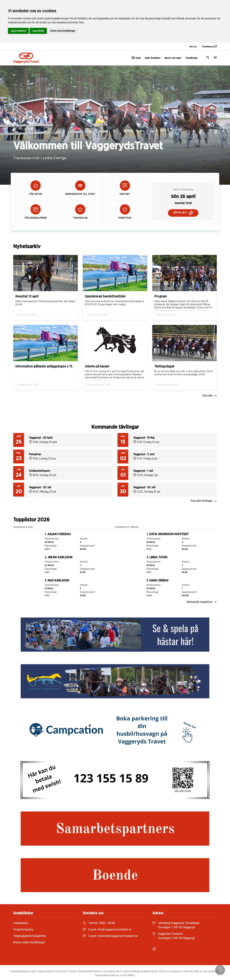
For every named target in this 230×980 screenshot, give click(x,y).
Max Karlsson (58, 581)
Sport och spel (173, 58)
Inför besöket (153, 58)
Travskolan (191, 58)
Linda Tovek (159, 557)
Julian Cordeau (59, 534)
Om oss (193, 47)
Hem (136, 58)
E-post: (107, 930)
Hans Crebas (159, 581)
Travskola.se (209, 47)
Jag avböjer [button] (38, 31)
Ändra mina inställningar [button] (63, 31)
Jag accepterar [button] (18, 31)
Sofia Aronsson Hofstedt (169, 534)
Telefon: (99, 923)
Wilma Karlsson (60, 557)
